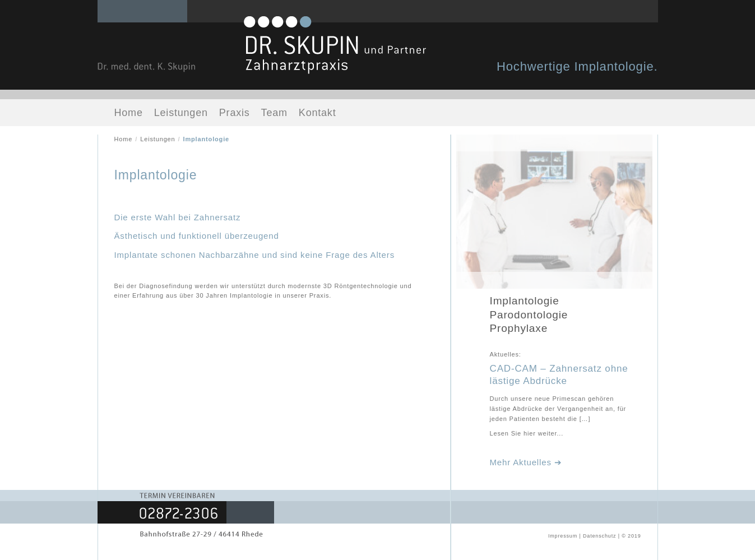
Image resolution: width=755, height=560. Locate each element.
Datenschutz (599, 536)
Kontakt (318, 113)
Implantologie (525, 301)
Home (129, 113)
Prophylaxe (519, 328)
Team (274, 113)
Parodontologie (529, 315)
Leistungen (181, 113)
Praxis (235, 113)
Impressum (563, 536)
